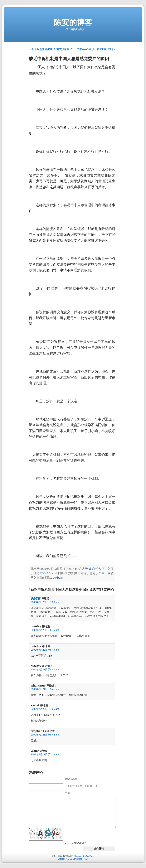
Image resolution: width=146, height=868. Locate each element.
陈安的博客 (73, 22)
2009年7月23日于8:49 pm (45, 650)
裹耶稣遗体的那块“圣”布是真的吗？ (52, 49)
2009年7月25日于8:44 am (45, 735)
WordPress (90, 856)
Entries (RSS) (64, 859)
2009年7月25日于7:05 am (45, 709)
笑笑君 (36, 598)
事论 (92, 569)
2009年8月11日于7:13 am (45, 755)
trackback (57, 578)
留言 (102, 573)
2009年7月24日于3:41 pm (45, 689)
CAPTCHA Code (75, 843)
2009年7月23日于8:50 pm (45, 670)
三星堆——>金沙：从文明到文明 (93, 49)
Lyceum (79, 856)
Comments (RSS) (80, 859)
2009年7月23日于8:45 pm (45, 630)
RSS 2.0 (45, 573)
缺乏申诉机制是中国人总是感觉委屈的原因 (69, 59)
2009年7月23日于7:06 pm (45, 602)
